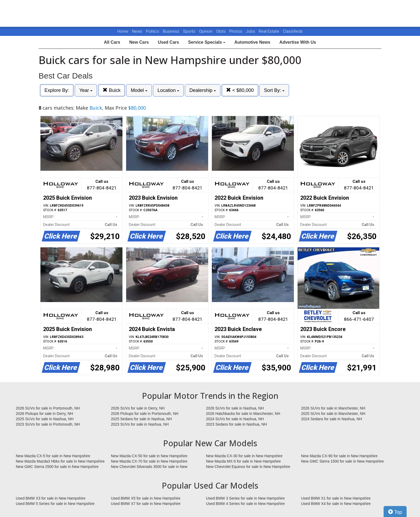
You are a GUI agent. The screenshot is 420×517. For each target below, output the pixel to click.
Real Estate (269, 31)
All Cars (112, 42)
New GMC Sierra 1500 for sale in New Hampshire (342, 461)
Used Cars (168, 42)
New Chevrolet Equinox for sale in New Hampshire (248, 467)
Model (139, 90)
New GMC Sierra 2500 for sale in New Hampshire (57, 467)
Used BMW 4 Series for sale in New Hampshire (245, 504)
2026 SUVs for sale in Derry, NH (138, 408)
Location (168, 90)
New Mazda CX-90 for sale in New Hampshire (339, 456)
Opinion (206, 31)
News (137, 31)
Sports (190, 31)
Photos (236, 31)
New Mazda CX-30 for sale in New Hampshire (244, 456)
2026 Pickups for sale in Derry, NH (44, 414)
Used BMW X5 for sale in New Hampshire (146, 498)
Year (86, 90)
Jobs (251, 31)
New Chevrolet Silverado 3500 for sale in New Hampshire (149, 467)
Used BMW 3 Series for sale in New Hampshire (245, 498)
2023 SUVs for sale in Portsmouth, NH (48, 424)
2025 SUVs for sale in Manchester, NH (333, 414)
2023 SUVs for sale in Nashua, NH (140, 424)
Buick (112, 90)
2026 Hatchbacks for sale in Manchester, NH (243, 414)
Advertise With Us (298, 42)
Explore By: (57, 90)
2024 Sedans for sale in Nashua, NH (331, 419)
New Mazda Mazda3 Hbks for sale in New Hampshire (60, 461)
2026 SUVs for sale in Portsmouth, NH (48, 408)
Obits (221, 31)
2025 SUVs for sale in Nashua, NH (45, 419)
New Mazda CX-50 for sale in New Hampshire (149, 456)
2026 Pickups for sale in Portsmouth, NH (145, 414)
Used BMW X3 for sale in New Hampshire (51, 498)
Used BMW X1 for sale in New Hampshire (336, 498)
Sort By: (274, 90)
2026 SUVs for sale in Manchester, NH (333, 408)
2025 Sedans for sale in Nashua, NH (141, 419)
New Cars (139, 42)
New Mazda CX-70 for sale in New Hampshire (149, 461)
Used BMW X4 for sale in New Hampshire (336, 504)
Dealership (203, 90)
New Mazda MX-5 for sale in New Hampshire (243, 461)
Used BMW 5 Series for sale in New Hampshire (55, 504)
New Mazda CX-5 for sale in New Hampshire (53, 456)
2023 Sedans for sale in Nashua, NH (236, 424)
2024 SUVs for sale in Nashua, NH (235, 419)
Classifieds (293, 31)
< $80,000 (240, 90)
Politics (153, 31)
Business (172, 31)
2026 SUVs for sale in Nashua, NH (235, 408)
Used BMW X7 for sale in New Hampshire (146, 504)
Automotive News (252, 42)
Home (123, 31)
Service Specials (207, 42)
